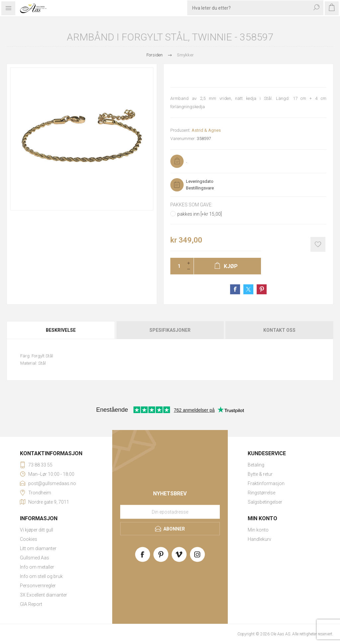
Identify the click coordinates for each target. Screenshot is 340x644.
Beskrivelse (61, 330)
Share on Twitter (248, 289)
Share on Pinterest (262, 289)
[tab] (61, 330)
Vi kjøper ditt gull (37, 530)
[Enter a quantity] (177, 266)
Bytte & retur (260, 474)
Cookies (29, 539)
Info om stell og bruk (41, 576)
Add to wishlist (318, 244)
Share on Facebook (235, 289)
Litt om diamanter (38, 548)
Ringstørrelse (261, 493)
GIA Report (31, 604)
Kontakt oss (279, 330)
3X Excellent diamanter (43, 595)
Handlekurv (259, 539)
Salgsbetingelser (265, 502)
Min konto (258, 530)
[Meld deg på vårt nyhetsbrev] (170, 512)
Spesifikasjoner (170, 330)
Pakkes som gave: (191, 205)
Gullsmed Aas (35, 558)
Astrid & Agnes (206, 130)
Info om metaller (37, 567)
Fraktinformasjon (266, 483)
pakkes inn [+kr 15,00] (200, 214)
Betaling (256, 465)
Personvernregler (38, 586)
